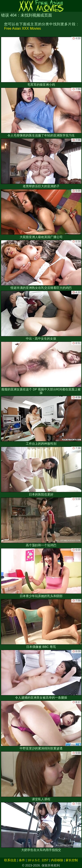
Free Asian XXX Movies (23, 28)
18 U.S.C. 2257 (38, 860)
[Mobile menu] (4, 6)
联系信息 (10, 860)
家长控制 (72, 860)
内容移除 (57, 860)
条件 (22, 860)
